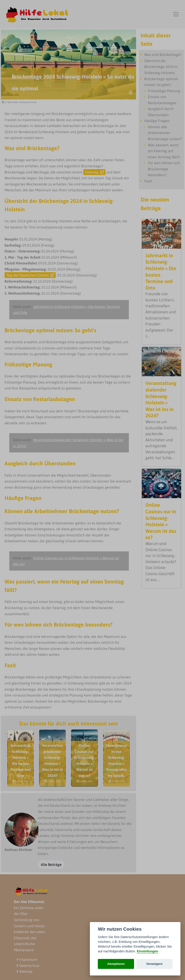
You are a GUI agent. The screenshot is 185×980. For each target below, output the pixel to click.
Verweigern (155, 964)
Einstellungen (147, 951)
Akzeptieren (116, 964)
